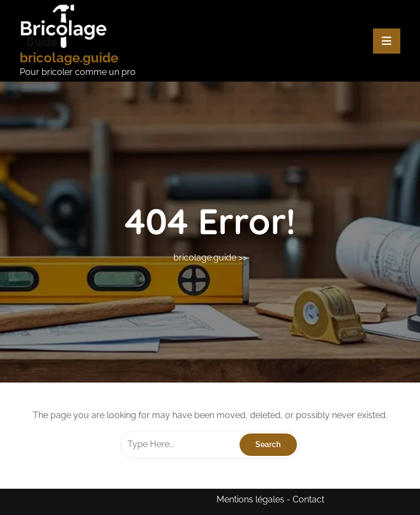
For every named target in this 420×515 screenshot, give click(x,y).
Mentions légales (250, 499)
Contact (308, 499)
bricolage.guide (69, 58)
